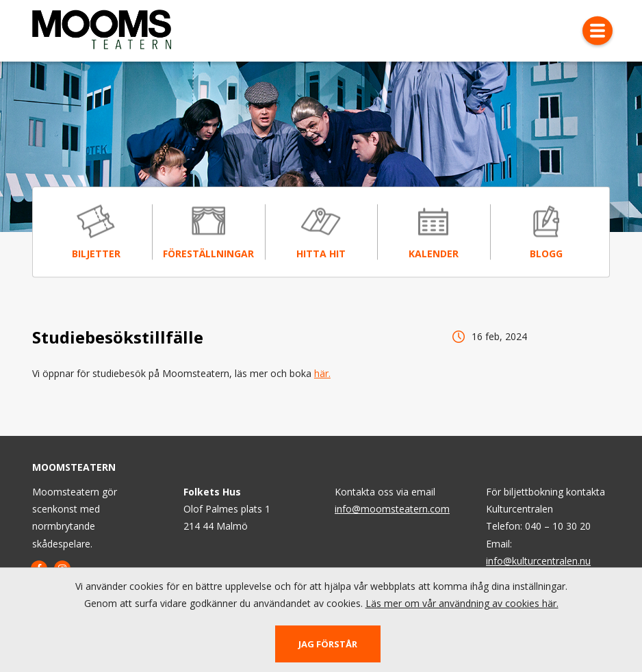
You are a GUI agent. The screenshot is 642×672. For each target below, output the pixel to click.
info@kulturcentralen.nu (538, 561)
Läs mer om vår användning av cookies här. (462, 603)
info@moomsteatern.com (392, 509)
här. (322, 374)
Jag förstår (328, 644)
